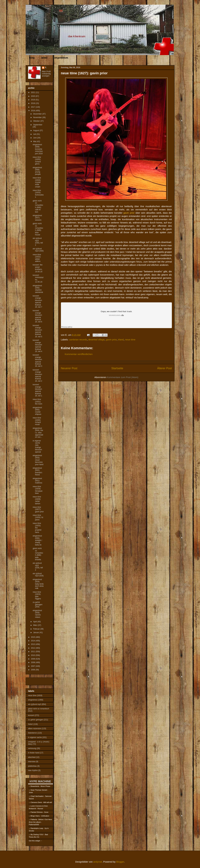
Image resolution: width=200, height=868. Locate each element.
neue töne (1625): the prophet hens (37, 528)
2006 (33, 670)
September (38, 125)
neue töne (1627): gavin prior (38, 509)
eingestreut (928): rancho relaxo (37, 614)
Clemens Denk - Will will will (41, 802)
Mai (35, 141)
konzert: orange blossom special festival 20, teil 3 (37, 361)
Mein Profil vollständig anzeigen (46, 74)
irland (121, 340)
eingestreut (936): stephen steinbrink (38, 289)
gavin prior (111, 340)
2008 (33, 662)
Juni (35, 138)
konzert (31, 715)
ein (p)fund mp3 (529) (38, 575)
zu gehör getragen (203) (37, 604)
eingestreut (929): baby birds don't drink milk (38, 584)
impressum (61, 58)
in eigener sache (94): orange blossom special (37, 446)
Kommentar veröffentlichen (79, 354)
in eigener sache (35, 737)
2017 (33, 107)
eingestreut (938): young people (37, 171)
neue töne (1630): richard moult (37, 421)
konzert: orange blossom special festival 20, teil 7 (37, 301)
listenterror (33, 733)
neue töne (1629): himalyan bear (38, 490)
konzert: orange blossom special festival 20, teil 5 (37, 331)
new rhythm (33, 770)
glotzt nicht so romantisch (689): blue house (38, 229)
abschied (32, 757)
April (35, 622)
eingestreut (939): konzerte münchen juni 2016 (38, 149)
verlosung (32, 748)
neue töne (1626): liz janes (38, 517)
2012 (33, 648)
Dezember (38, 114)
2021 (33, 92)
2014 (33, 641)
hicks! (31, 724)
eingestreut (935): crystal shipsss (37, 411)
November (38, 117)
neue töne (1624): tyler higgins (37, 595)
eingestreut (33, 700)
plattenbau (32, 766)
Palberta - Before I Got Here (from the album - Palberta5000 (40, 822)
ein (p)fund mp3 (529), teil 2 (38, 566)
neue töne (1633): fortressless (38, 194)
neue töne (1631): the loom (37, 402)
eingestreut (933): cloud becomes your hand (38, 460)
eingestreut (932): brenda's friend (37, 471)
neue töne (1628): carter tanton (37, 500)
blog (32, 58)
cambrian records (78, 340)
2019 (33, 100)
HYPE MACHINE (40, 781)
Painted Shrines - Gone (39, 812)
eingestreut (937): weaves (37, 218)
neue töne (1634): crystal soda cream (37, 182)
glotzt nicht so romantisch (39, 709)
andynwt (98, 862)
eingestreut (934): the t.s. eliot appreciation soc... (38, 433)
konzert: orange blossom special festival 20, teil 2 (37, 375)
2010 (33, 655)
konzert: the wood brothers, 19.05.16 (38, 268)
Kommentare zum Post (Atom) (123, 377)
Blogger (120, 862)
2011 (33, 652)
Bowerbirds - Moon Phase (40, 786)
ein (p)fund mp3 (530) (38, 250)
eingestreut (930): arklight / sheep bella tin (37, 540)
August (36, 130)
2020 (33, 96)
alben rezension (35, 729)
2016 (33, 111)
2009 (33, 659)
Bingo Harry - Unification (40, 816)
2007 (33, 666)
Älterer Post (164, 368)
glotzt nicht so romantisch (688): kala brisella (38, 554)
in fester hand (34, 753)
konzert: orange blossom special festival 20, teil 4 (37, 346)
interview (32, 762)
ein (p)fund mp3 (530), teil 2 (38, 242)
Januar (36, 632)
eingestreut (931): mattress (37, 481)
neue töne (130, 340)
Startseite (117, 368)
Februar (37, 629)
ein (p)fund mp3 (35, 704)
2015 (33, 637)
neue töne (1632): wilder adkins (37, 258)
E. (46, 67)
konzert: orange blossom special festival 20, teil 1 (37, 390)
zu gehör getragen (36, 720)
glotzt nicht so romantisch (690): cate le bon (38, 206)
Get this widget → (36, 841)
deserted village (96, 340)
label (44, 58)
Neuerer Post (69, 368)
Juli (35, 134)
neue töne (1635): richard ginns (37, 160)
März (35, 625)
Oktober (37, 121)
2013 (33, 644)
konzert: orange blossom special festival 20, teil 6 (37, 316)
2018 (33, 103)
